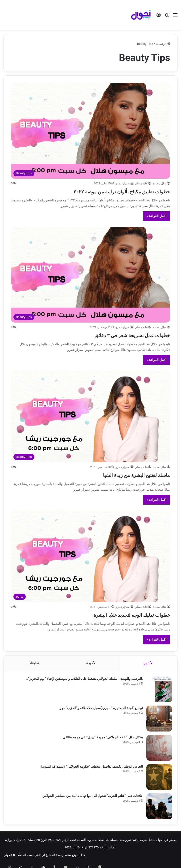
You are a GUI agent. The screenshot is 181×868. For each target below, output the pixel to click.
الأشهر (149, 663)
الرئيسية (163, 44)
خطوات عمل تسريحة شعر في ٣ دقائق (114, 335)
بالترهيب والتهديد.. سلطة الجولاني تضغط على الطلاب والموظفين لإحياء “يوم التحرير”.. (82, 681)
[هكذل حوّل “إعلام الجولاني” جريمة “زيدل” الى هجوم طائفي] (157, 750)
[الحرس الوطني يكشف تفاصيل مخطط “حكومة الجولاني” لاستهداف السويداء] (157, 779)
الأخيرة (91, 663)
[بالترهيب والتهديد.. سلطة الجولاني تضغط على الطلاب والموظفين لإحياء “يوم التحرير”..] (157, 691)
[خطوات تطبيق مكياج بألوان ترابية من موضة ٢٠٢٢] (91, 131)
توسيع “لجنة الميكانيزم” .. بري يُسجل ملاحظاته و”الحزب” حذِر (99, 710)
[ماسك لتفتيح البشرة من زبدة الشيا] (91, 416)
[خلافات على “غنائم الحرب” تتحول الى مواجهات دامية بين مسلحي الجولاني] (157, 808)
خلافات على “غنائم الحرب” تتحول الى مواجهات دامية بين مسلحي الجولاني (90, 798)
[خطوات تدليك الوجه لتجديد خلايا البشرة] (91, 556)
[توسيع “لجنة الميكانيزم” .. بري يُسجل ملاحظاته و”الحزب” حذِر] (157, 721)
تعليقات (33, 663)
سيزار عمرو (123, 183)
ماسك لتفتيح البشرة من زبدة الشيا (120, 474)
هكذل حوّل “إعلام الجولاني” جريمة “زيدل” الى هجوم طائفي (101, 739)
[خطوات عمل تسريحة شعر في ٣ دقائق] (91, 275)
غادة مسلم (142, 183)
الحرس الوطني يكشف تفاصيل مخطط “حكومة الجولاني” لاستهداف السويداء (89, 769)
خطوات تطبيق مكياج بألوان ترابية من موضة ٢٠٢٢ (98, 191)
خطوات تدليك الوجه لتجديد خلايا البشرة (113, 614)
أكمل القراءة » (157, 216)
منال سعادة (160, 183)
